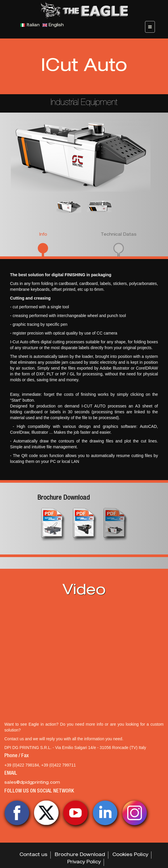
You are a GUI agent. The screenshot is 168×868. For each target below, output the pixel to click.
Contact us (33, 855)
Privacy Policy (84, 862)
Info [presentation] (43, 235)
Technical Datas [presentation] (119, 235)
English (53, 25)
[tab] (43, 244)
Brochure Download (64, 498)
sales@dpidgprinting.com (32, 783)
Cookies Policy (130, 855)
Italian (30, 25)
